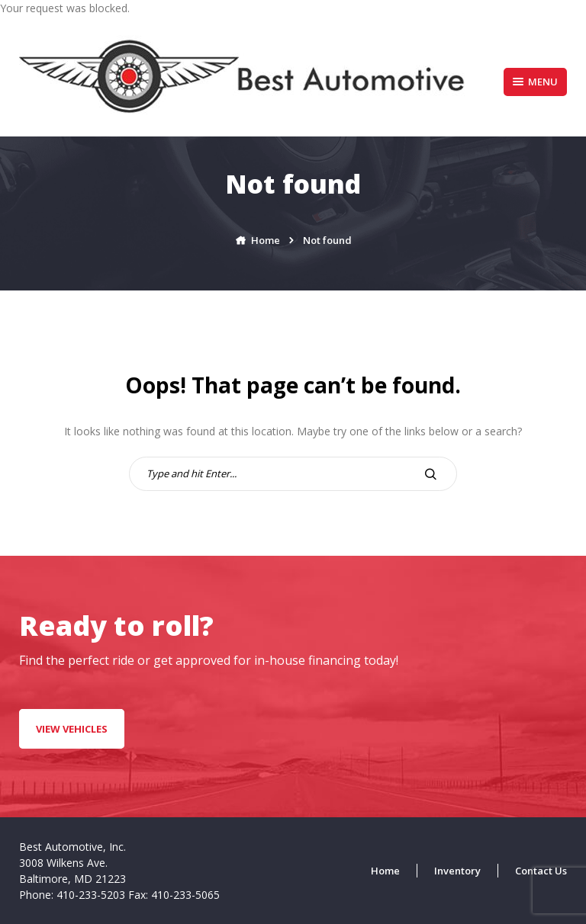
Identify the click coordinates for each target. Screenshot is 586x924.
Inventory (457, 871)
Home (385, 871)
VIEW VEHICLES (72, 729)
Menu (535, 82)
